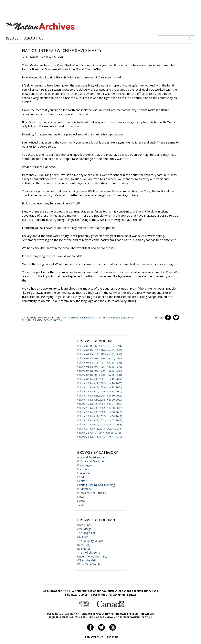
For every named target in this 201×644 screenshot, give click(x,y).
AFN (64, 318)
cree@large (84, 529)
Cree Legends (86, 465)
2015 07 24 (44, 318)
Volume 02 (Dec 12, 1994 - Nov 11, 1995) (99, 350)
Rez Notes (84, 549)
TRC (24, 320)
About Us (34, 38)
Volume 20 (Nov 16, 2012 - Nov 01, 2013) (100, 425)
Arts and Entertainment (92, 457)
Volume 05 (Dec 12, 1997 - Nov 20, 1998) (99, 363)
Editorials (83, 469)
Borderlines (84, 525)
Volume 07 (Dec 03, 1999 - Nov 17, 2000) (99, 371)
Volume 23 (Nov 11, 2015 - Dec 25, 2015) (99, 437)
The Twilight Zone (89, 552)
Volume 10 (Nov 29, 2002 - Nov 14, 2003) (100, 383)
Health (81, 481)
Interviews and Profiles (92, 493)
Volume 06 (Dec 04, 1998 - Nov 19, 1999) (99, 367)
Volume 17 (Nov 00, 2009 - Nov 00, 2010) (100, 412)
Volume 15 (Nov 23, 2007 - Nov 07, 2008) (100, 404)
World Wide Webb (88, 564)
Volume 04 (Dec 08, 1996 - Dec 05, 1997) (99, 358)
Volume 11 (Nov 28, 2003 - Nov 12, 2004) (100, 387)
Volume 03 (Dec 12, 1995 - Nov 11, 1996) (99, 354)
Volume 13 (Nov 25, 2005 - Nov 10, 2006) (100, 396)
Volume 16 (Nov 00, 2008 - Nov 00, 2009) (100, 408)
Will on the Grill (87, 560)
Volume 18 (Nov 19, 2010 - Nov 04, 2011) (100, 416)
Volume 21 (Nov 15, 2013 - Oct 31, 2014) (99, 429)
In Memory (84, 489)
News (81, 497)
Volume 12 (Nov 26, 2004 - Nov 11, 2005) (100, 391)
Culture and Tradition (90, 461)
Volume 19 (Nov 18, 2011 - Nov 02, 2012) (100, 420)
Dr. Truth (83, 537)
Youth (81, 505)
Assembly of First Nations (85, 318)
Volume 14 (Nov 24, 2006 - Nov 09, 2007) (100, 400)
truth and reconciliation (45, 320)
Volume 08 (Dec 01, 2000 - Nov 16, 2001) (99, 375)
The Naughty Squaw (90, 541)
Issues (12, 38)
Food (80, 477)
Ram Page (84, 545)
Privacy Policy (96, 637)
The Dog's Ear (86, 533)
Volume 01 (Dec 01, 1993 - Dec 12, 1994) (99, 346)
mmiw (106, 318)
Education (83, 473)
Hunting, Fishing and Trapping (96, 485)
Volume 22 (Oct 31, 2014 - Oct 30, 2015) (99, 433)
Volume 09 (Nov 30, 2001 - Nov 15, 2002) (100, 379)
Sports (81, 501)
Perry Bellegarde (122, 318)
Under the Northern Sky (92, 556)
